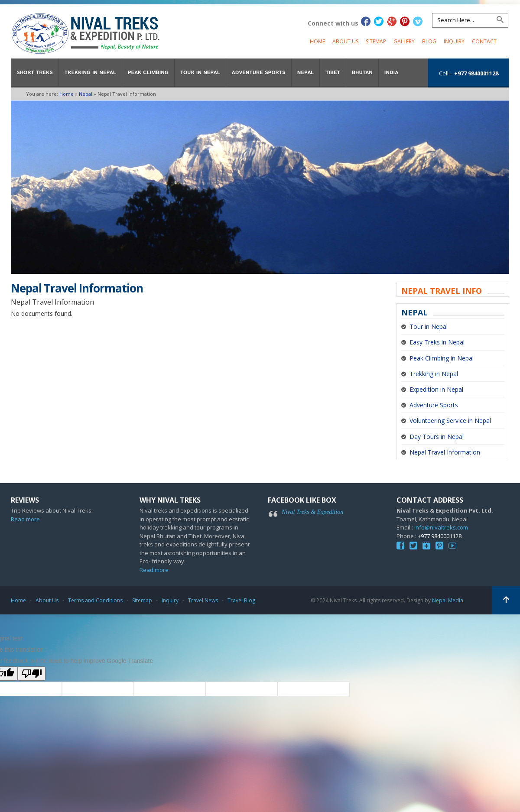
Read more (25, 519)
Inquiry (454, 41)
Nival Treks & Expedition (312, 512)
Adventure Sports (434, 405)
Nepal (86, 94)
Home (317, 41)
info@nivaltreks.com (441, 527)
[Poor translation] (32, 674)
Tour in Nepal (429, 326)
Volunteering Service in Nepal (450, 421)
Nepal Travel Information (445, 452)
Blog (429, 41)
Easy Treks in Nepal (437, 342)
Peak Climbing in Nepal (442, 358)
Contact (484, 41)
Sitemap (376, 41)
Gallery (404, 41)
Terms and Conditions (95, 600)
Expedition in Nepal (436, 389)
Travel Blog (241, 600)
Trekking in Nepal (434, 374)
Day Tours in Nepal (437, 437)
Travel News (203, 600)
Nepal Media (448, 600)
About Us (345, 41)
